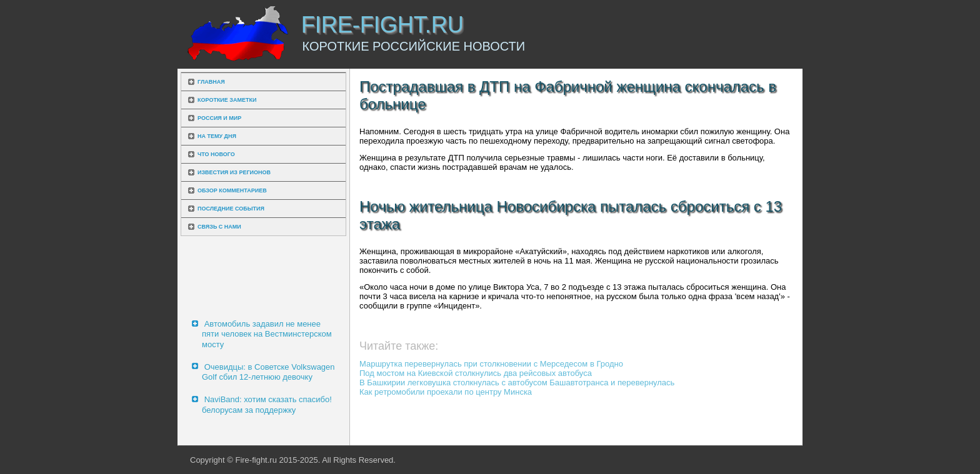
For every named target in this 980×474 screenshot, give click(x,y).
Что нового (216, 154)
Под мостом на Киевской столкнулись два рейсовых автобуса (476, 373)
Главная (211, 82)
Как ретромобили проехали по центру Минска (446, 392)
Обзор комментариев (232, 190)
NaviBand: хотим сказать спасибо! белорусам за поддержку (267, 404)
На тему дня (217, 136)
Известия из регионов (234, 172)
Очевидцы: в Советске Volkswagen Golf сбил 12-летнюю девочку (268, 372)
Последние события (231, 209)
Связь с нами (219, 227)
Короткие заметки (227, 100)
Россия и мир (219, 118)
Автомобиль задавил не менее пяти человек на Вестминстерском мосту (267, 334)
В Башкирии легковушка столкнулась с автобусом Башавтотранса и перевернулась (517, 383)
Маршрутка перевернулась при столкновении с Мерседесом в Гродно (491, 364)
